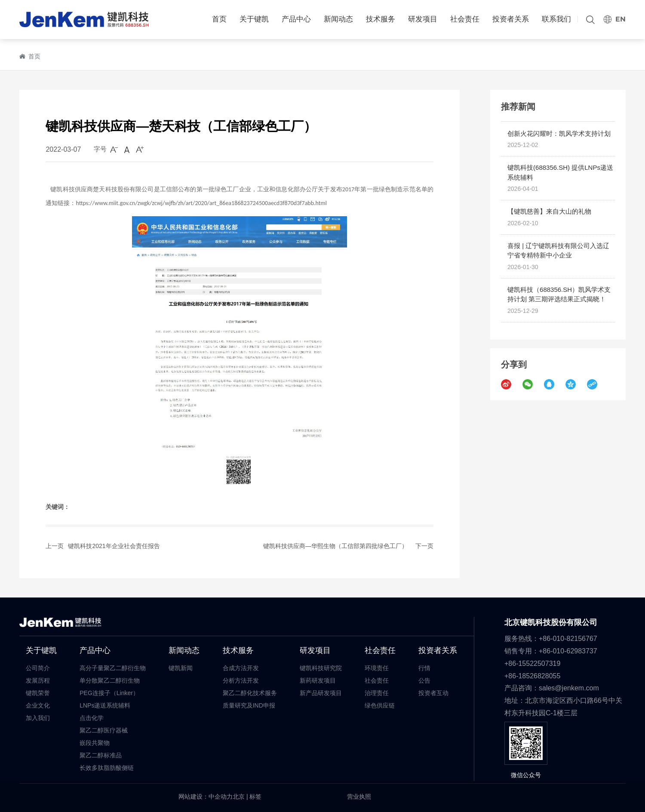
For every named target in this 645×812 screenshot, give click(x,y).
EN (620, 19)
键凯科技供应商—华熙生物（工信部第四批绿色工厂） (335, 546)
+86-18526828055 (532, 676)
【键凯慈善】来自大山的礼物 (549, 211)
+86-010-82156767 (568, 639)
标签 (255, 797)
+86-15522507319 (533, 663)
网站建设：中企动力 (206, 797)
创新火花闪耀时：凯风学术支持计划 (559, 133)
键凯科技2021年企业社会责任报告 (114, 546)
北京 (239, 797)
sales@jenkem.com (569, 688)
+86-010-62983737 (569, 651)
